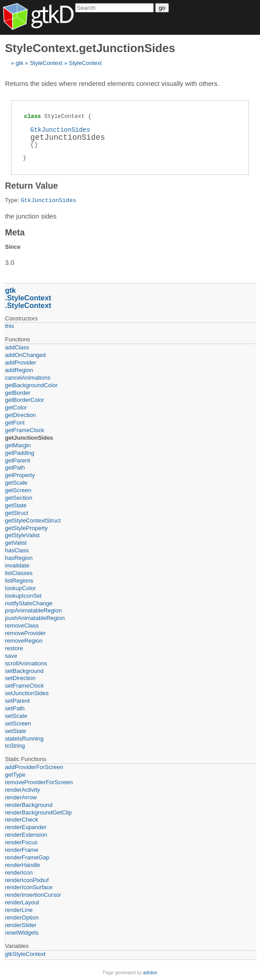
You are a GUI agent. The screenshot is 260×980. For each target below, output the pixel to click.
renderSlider (21, 925)
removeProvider (25, 633)
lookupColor (20, 588)
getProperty (20, 475)
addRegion (19, 370)
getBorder (18, 393)
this (9, 326)
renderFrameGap (27, 857)
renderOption (22, 917)
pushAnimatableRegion (35, 618)
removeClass (22, 626)
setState (16, 731)
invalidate (17, 565)
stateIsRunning (24, 739)
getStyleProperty (26, 528)
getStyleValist (22, 535)
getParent (17, 460)
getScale (16, 483)
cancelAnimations (28, 378)
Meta (15, 232)
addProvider (20, 362)
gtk (19, 63)
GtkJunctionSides (60, 130)
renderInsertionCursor (33, 895)
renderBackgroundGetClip (38, 812)
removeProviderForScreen (39, 782)
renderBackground (29, 805)
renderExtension (26, 835)
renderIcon (19, 873)
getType (15, 775)
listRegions (19, 581)
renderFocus (21, 842)
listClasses (19, 573)
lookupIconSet (23, 596)
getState (16, 505)
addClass (17, 347)
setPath (15, 708)
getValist (16, 543)
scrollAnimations (26, 663)
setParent (17, 701)
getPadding (20, 453)
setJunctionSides (27, 693)
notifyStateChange (29, 603)
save (11, 656)
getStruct (16, 513)
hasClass (17, 550)
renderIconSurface (29, 887)
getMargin (18, 445)
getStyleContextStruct (33, 520)
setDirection (20, 678)
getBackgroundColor (31, 385)
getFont (15, 423)
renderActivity (22, 790)
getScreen (18, 490)
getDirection (20, 415)
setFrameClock (24, 686)
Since (13, 247)
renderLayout (22, 902)
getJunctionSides (29, 438)
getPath (15, 468)
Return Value (31, 186)
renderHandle (22, 865)
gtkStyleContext (25, 954)
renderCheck (21, 820)
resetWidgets (22, 933)
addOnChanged (25, 355)
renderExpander (26, 827)
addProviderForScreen (34, 767)
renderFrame (22, 850)
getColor (16, 407)
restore (14, 648)
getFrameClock (24, 430)
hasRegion (19, 558)
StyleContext (46, 63)
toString (15, 746)
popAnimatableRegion (33, 610)
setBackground (24, 671)
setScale (16, 716)
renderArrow (21, 797)
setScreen (18, 723)
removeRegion (24, 641)
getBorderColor (24, 400)
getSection (18, 498)
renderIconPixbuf (27, 880)
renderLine (19, 910)
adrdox (150, 973)
